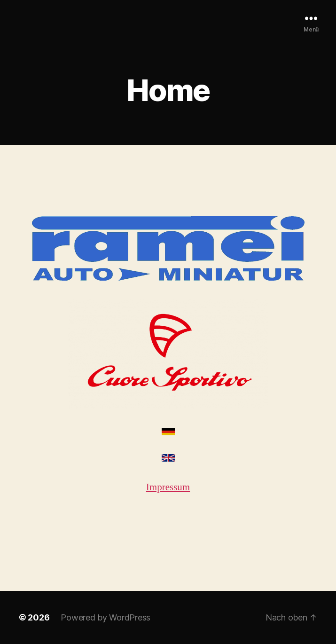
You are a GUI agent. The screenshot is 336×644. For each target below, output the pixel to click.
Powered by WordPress (105, 617)
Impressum (168, 487)
